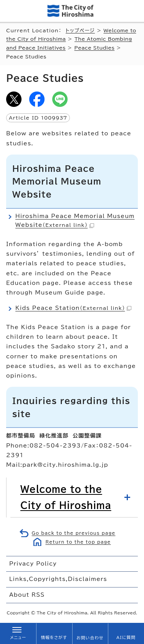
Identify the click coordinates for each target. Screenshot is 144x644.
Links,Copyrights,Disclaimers (58, 579)
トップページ (80, 31)
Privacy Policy (33, 564)
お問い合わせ (90, 638)
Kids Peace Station (73, 308)
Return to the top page (78, 542)
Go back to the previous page (74, 533)
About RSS (27, 595)
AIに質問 (126, 637)
